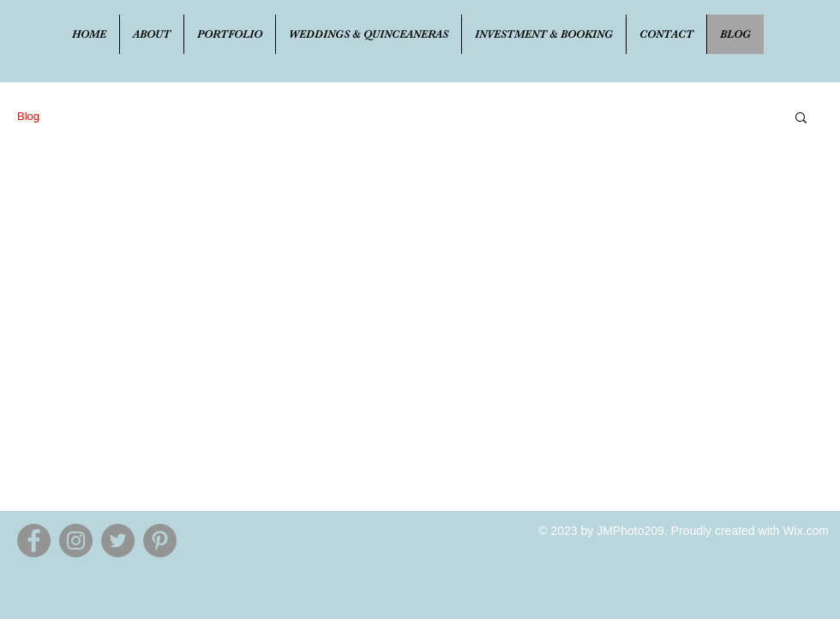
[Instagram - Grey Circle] (76, 541)
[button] (801, 119)
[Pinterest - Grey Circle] (160, 541)
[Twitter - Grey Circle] (118, 541)
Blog (28, 116)
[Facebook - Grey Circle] (34, 541)
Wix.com (806, 531)
